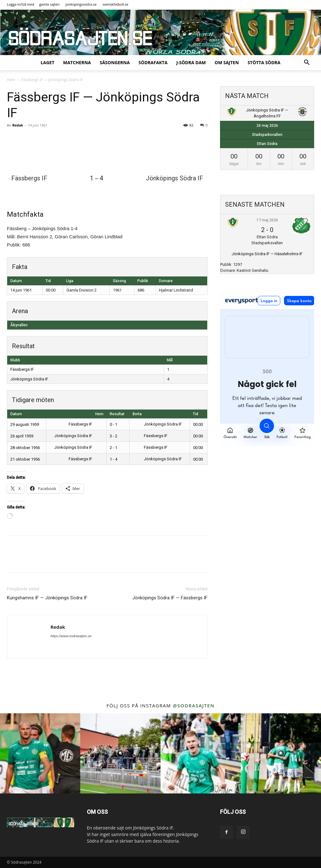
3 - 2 (113, 436)
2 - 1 (113, 448)
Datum (16, 414)
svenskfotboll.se (115, 4)
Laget (48, 62)
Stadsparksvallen (267, 135)
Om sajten (227, 62)
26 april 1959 (22, 436)
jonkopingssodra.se (81, 4)
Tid (195, 414)
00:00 (198, 424)
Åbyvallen (19, 325)
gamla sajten (49, 4)
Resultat (117, 414)
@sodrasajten (194, 705)
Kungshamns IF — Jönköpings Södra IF (47, 598)
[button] (307, 63)
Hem (11, 80)
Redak (18, 125)
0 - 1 (113, 424)
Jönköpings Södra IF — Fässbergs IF (170, 598)
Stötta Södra (264, 62)
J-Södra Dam (191, 62)
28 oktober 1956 (25, 448)
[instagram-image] (40, 753)
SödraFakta (153, 62)
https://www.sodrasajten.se (71, 636)
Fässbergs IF (22, 369)
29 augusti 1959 (25, 424)
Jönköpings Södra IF (29, 379)
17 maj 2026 (267, 220)
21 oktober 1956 (25, 459)
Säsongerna (115, 62)
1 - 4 (113, 459)
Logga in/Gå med (21, 4)
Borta (137, 414)
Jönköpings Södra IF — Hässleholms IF (267, 254)
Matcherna (77, 62)
